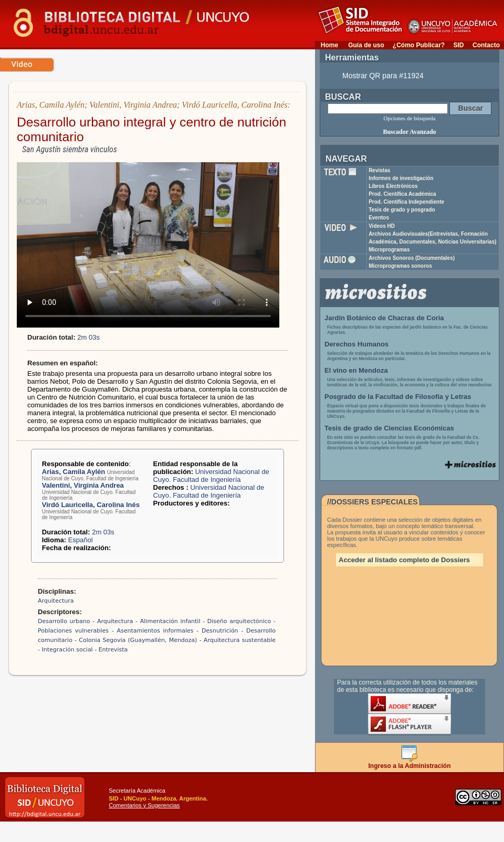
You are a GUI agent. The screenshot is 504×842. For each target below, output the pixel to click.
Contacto (486, 45)
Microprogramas (389, 250)
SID (458, 45)
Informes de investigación (401, 178)
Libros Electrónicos (393, 186)
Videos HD (382, 226)
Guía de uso (366, 45)
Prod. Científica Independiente (406, 202)
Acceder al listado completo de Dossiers (404, 560)
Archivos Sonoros (412, 258)
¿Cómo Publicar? (419, 45)
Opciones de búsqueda (410, 118)
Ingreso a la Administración (410, 763)
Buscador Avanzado (409, 132)
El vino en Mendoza (356, 370)
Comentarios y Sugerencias (144, 805)
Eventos (379, 218)
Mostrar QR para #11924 (383, 76)
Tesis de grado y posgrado (402, 210)
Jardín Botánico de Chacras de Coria (384, 318)
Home (329, 45)
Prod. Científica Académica (402, 194)
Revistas (379, 170)
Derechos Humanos (356, 344)
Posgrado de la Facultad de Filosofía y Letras (398, 397)
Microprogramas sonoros (400, 266)
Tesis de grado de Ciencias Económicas (389, 428)
